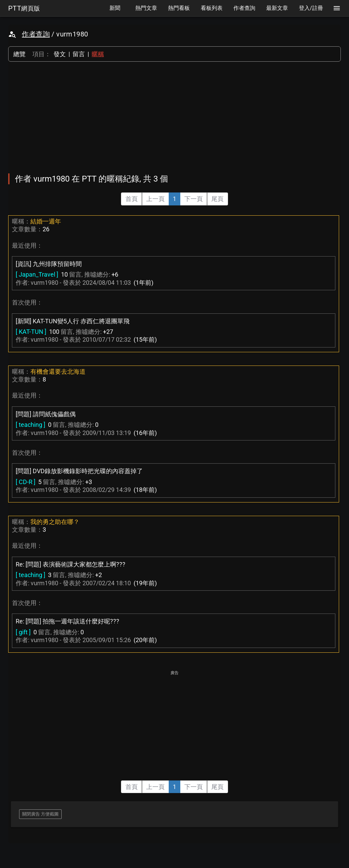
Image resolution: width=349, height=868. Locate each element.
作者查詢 (36, 34)
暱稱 (98, 54)
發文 (60, 54)
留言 (79, 54)
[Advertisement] (174, 118)
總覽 (19, 54)
